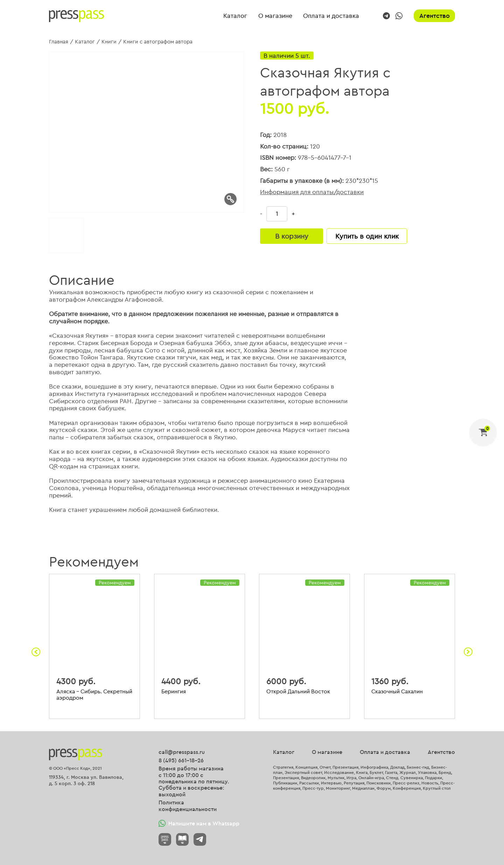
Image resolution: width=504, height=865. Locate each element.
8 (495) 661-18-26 (181, 760)
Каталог (235, 16)
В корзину (292, 236)
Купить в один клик (367, 236)
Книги (109, 42)
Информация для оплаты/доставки (312, 192)
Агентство (435, 16)
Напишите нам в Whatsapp (199, 823)
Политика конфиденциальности (188, 806)
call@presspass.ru (182, 752)
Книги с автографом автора (158, 42)
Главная (59, 42)
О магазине (275, 16)
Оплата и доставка (331, 16)
